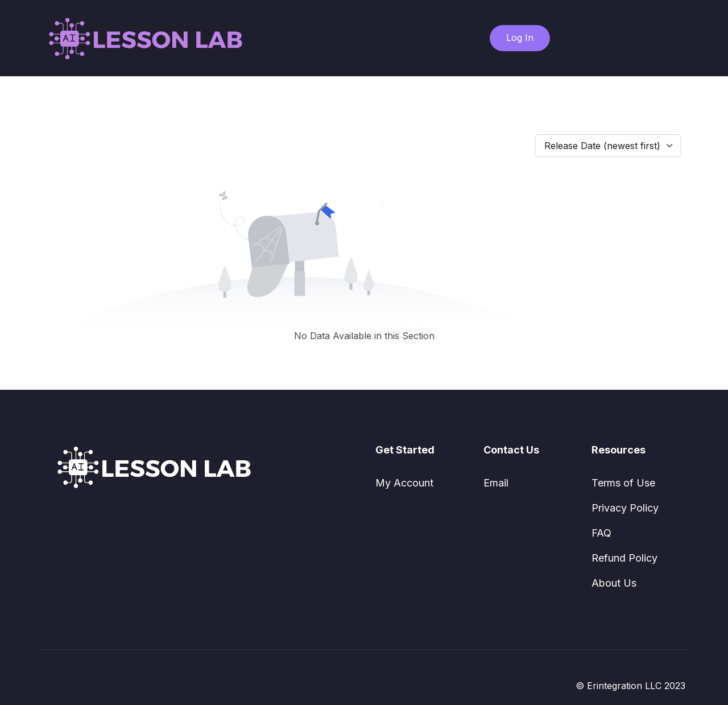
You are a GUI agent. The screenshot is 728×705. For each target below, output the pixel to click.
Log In (520, 38)
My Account (404, 483)
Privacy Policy (625, 508)
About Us (614, 583)
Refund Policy (624, 558)
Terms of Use (623, 483)
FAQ (601, 533)
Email (496, 483)
